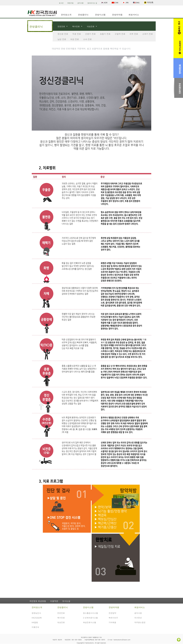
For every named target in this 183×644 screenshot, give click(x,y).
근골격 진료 (120, 34)
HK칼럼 (35, 622)
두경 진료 (77, 34)
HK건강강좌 (37, 618)
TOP (179, 640)
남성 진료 (62, 39)
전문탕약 (112, 613)
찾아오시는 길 (92, 3)
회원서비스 (134, 15)
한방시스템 (100, 15)
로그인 (61, 3)
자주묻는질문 (140, 622)
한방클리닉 (83, 15)
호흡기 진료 (105, 34)
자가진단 (138, 618)
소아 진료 (87, 39)
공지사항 (81, 3)
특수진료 (76, 26)
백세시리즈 (113, 618)
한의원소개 (66, 15)
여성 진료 (75, 39)
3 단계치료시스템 (90, 618)
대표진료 (91, 26)
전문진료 (61, 26)
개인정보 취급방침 (38, 601)
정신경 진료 (63, 34)
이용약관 (54, 601)
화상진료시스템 (90, 622)
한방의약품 (117, 15)
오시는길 (66, 601)
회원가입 (70, 3)
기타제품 (112, 622)
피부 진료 (134, 34)
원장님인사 (36, 613)
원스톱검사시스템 (90, 613)
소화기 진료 (148, 34)
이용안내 (35, 627)
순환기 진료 (90, 34)
